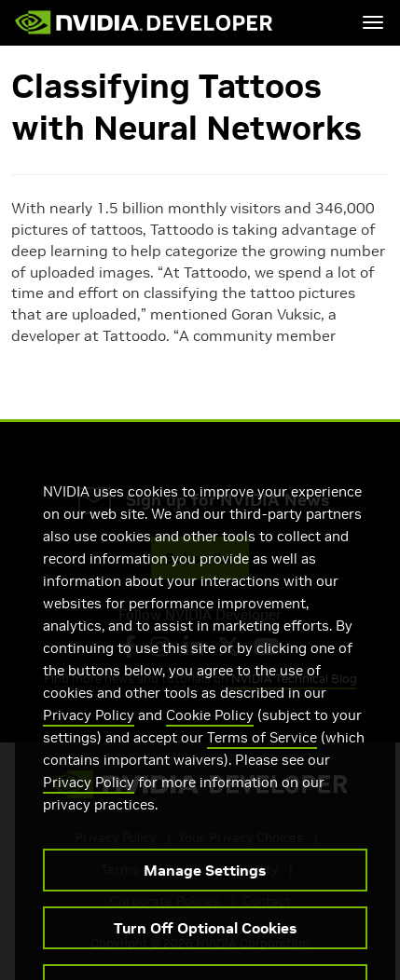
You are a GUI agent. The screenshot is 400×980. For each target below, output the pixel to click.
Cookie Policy (210, 732)
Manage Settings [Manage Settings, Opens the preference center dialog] (205, 887)
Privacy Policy (89, 732)
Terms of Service (262, 754)
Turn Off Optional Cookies (205, 945)
